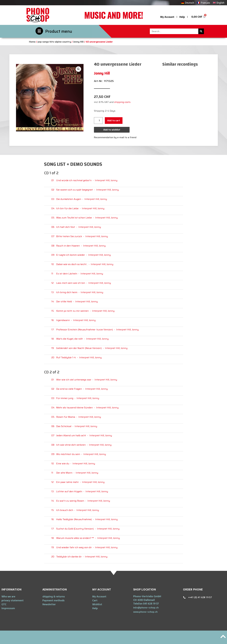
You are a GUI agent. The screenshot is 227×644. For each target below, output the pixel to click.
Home (32, 42)
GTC (4, 604)
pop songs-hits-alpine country (54, 42)
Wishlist (97, 604)
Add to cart (114, 120)
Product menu (59, 31)
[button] (146, 608)
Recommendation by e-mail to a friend (115, 137)
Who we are (8, 596)
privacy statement (13, 600)
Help (182, 17)
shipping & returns (54, 596)
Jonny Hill (78, 42)
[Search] (201, 31)
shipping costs (122, 102)
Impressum (8, 608)
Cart (95, 600)
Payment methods (53, 600)
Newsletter (49, 604)
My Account (167, 17)
